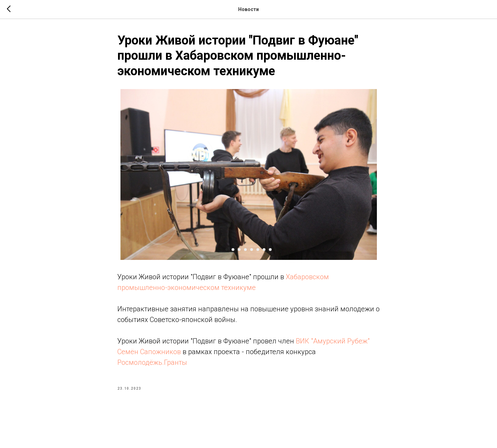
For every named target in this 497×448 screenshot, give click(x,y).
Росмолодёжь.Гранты (152, 362)
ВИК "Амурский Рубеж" (333, 341)
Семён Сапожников (149, 352)
